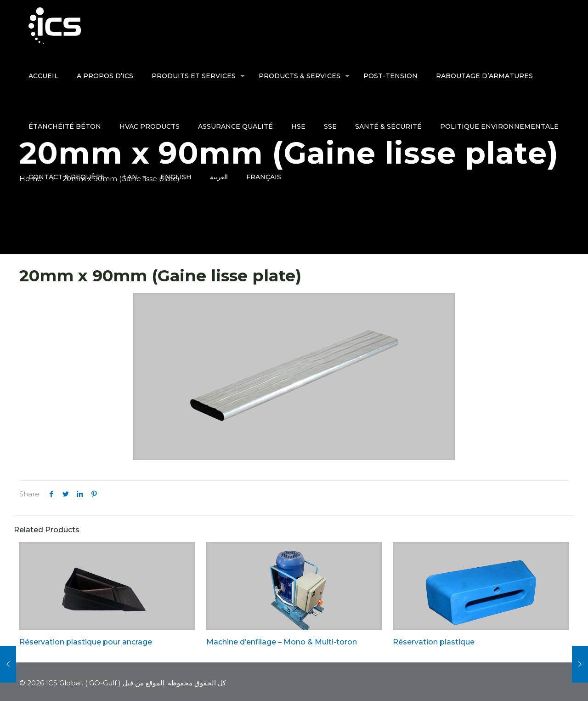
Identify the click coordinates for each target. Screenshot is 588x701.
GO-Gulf (103, 683)
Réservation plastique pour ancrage (86, 642)
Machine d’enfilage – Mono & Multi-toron (282, 642)
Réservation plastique (434, 642)
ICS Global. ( (67, 683)
